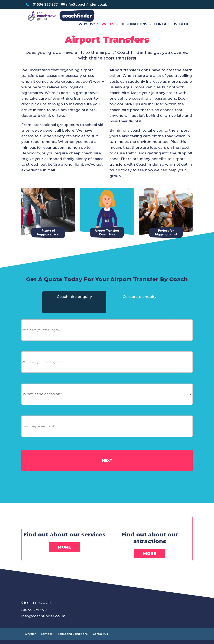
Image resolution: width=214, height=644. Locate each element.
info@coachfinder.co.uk (43, 622)
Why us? (87, 31)
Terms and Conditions (73, 640)
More (64, 553)
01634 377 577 (34, 617)
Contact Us (165, 31)
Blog (184, 31)
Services (106, 31)
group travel (87, 99)
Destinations (134, 31)
